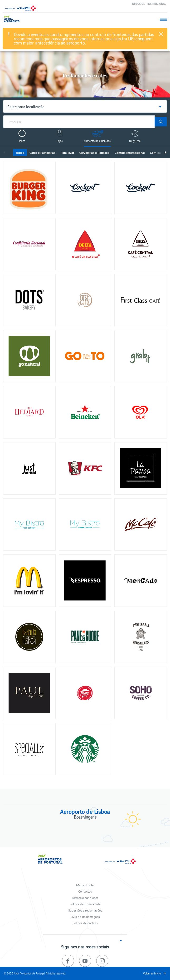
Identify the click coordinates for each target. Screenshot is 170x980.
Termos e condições (85, 897)
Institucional (157, 4)
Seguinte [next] (165, 152)
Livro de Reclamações (85, 916)
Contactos (85, 891)
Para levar (67, 152)
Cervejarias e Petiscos (94, 152)
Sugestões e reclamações (85, 910)
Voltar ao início (152, 973)
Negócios (138, 4)
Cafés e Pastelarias (42, 152)
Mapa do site (85, 885)
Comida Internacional (130, 152)
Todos (20, 152)
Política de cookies (85, 923)
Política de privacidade (85, 904)
